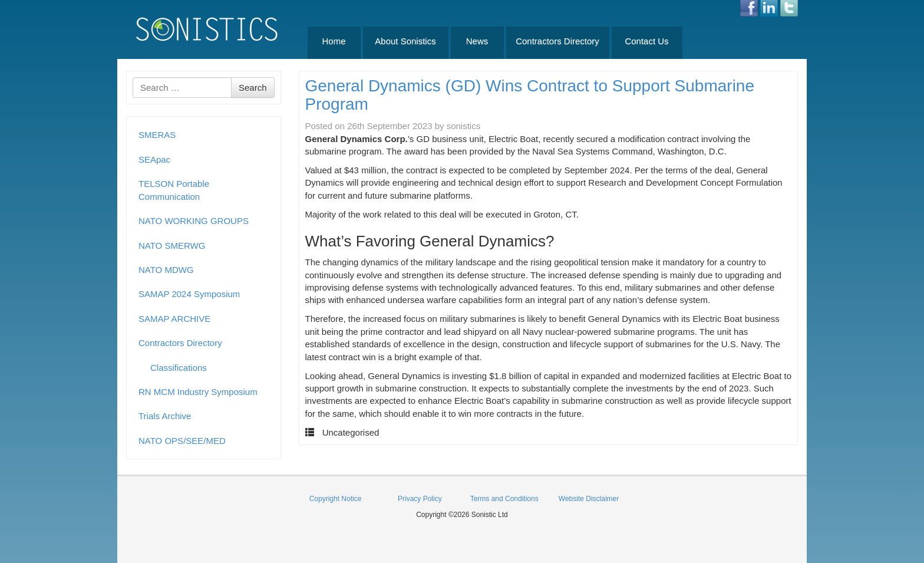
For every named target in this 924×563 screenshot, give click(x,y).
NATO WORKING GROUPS (194, 221)
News (477, 41)
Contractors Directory (557, 41)
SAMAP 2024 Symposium (189, 294)
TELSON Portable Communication (174, 190)
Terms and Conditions (504, 499)
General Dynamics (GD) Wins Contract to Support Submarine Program (530, 95)
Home (334, 41)
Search (253, 88)
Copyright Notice (336, 499)
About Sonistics (405, 41)
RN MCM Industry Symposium (198, 392)
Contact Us (646, 41)
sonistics (464, 126)
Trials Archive (165, 416)
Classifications (179, 368)
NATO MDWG (166, 270)
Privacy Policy (420, 499)
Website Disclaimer (589, 499)
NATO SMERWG (172, 246)
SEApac (154, 159)
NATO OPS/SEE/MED (182, 441)
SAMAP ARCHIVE (174, 319)
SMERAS (157, 135)
